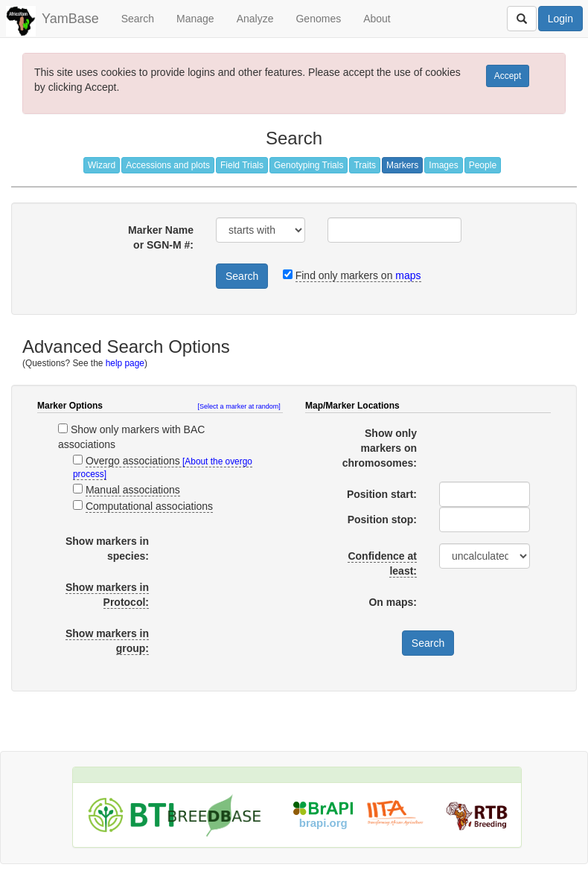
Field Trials (242, 165)
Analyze (255, 19)
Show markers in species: (107, 549)
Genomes (318, 19)
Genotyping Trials (309, 165)
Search (138, 19)
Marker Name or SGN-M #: (161, 237)
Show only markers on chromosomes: (380, 448)
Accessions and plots (168, 165)
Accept (508, 76)
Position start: (382, 494)
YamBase (70, 19)
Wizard (102, 165)
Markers (402, 165)
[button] (240, 406)
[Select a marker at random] (239, 406)
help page (125, 363)
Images (443, 165)
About (377, 19)
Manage (195, 19)
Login (560, 19)
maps (408, 275)
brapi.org (323, 823)
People (483, 165)
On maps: (393, 602)
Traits (365, 165)
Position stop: (382, 520)
